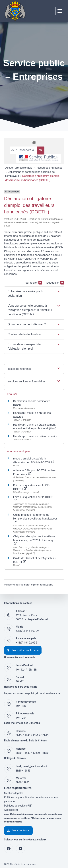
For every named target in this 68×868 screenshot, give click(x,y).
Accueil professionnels (19, 168)
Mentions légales (14, 793)
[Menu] (60, 11)
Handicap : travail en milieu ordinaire (35, 436)
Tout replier (33, 283)
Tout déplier (55, 283)
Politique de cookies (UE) (18, 806)
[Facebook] (9, 849)
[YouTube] (20, 849)
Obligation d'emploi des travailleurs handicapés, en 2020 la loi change (34, 540)
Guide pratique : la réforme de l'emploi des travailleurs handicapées (35, 518)
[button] (34, 294)
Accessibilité (11, 810)
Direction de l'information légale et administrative (30, 585)
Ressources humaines (49, 168)
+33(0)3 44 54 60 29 (27, 631)
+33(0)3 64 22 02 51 (27, 643)
